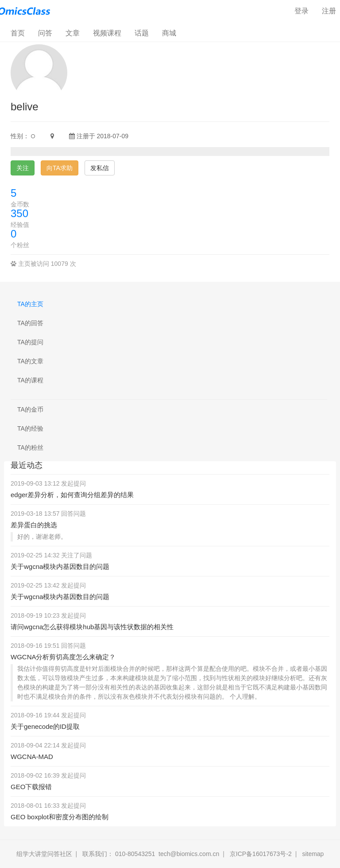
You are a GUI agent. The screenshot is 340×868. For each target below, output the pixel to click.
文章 (73, 33)
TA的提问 (30, 342)
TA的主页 (30, 304)
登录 (301, 11)
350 (19, 213)
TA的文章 (30, 361)
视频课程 (107, 33)
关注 (23, 168)
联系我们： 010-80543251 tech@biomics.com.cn (151, 854)
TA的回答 (30, 323)
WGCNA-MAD (32, 757)
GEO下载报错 (31, 787)
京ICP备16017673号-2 (261, 854)
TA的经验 (30, 428)
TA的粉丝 (30, 448)
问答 (45, 33)
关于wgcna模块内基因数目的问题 (60, 566)
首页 (21, 33)
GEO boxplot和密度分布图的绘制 (60, 817)
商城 (169, 33)
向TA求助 (60, 168)
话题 (142, 33)
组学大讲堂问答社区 (44, 854)
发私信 (100, 168)
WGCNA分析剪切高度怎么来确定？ (63, 657)
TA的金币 (30, 409)
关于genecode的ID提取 (45, 726)
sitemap (313, 854)
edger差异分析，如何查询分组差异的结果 (72, 495)
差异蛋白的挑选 (34, 525)
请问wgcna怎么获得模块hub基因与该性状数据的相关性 (92, 627)
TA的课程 (30, 380)
